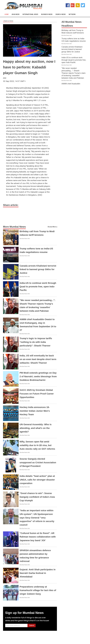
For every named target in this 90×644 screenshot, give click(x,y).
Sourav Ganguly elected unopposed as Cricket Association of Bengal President (38, 462)
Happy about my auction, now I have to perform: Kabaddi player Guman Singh (29, 67)
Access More (52, 227)
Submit (32, 625)
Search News (61, 14)
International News (30, 14)
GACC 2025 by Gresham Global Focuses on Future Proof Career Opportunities (37, 394)
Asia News (16, 14)
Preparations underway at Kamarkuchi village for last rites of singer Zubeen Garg (38, 590)
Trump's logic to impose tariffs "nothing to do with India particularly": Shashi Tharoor (36, 342)
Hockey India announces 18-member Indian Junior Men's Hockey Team (35, 411)
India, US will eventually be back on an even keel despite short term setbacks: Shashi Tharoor (38, 359)
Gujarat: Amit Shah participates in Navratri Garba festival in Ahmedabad (38, 573)
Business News (47, 14)
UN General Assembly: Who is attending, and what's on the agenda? (36, 428)
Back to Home (8, 21)
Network (72, 14)
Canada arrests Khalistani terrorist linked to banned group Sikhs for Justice (38, 269)
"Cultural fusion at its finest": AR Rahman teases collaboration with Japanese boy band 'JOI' (38, 537)
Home (7, 14)
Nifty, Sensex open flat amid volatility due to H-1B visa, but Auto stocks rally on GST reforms (37, 445)
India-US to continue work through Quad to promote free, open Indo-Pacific (38, 287)
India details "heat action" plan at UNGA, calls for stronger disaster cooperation (37, 480)
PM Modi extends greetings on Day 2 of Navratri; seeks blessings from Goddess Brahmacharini (38, 376)
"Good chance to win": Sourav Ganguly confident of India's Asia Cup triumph (37, 497)
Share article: (11, 205)
